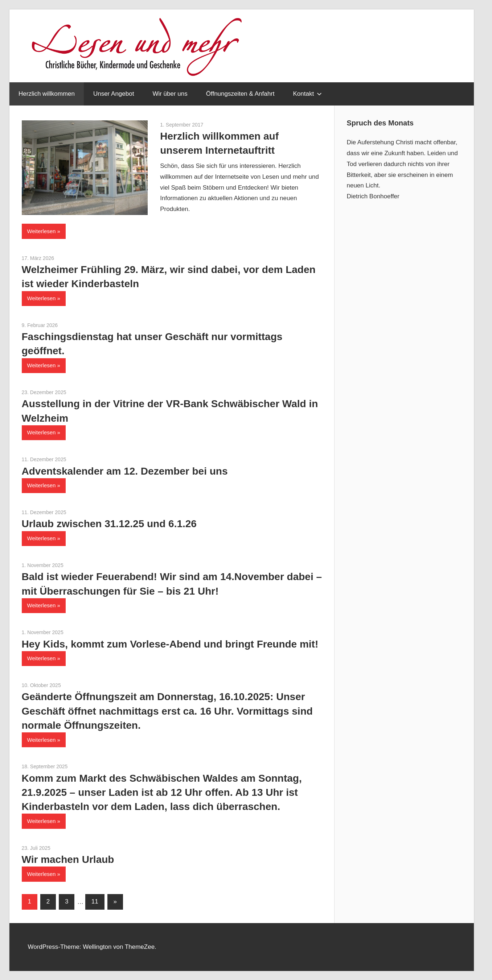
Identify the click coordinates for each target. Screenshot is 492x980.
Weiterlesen (42, 231)
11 (95, 902)
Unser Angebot (114, 94)
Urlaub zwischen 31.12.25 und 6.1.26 (109, 524)
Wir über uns (170, 94)
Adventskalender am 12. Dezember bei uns (125, 471)
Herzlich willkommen (47, 94)
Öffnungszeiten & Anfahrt (240, 94)
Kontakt (307, 94)
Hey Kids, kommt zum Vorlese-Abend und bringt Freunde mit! (170, 644)
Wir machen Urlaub (68, 859)
